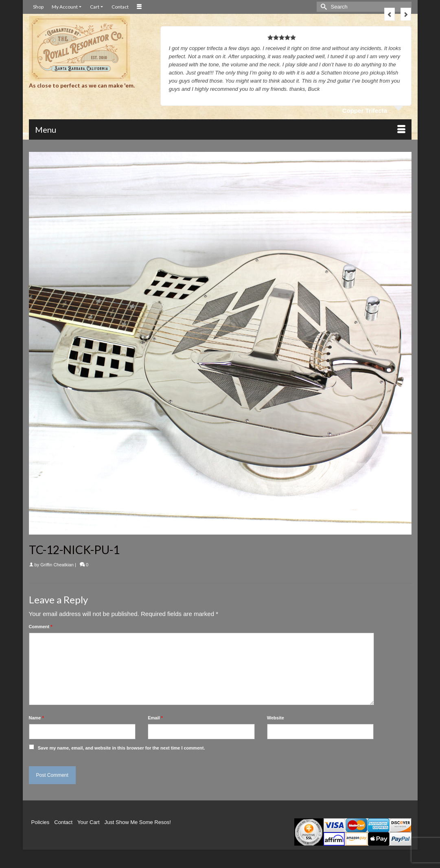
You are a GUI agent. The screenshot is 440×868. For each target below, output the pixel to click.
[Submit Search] (323, 7)
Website (276, 718)
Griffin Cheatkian (57, 565)
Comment (41, 627)
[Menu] (220, 129)
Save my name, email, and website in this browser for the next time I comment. (121, 748)
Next (406, 14)
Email (155, 718)
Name (36, 718)
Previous (390, 14)
